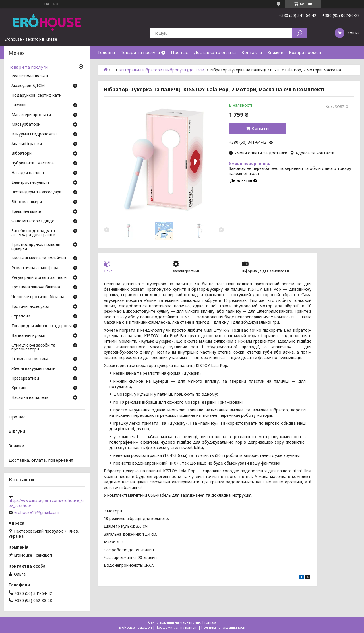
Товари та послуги (140, 52)
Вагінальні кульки (28, 336)
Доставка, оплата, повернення (41, 460)
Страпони (21, 316)
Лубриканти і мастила (33, 163)
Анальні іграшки (27, 144)
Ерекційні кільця (27, 212)
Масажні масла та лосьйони (39, 258)
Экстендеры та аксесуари (36, 192)
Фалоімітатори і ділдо (33, 221)
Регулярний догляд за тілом (39, 278)
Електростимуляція (30, 183)
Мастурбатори (26, 125)
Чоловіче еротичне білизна (38, 297)
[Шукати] (300, 33)
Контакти (252, 52)
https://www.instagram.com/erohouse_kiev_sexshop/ (46, 503)
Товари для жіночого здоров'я (42, 326)
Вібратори (21, 154)
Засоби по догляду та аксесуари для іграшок (33, 233)
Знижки (275, 52)
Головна (106, 52)
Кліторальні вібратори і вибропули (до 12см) (162, 70)
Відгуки (17, 431)
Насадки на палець (30, 398)
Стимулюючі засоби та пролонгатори (33, 347)
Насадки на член (28, 173)
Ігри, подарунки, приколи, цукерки (36, 247)
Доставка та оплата (215, 52)
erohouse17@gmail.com (37, 512)
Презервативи (25, 378)
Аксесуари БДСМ (28, 86)
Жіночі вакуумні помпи (33, 369)
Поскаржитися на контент (177, 627)
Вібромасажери (27, 202)
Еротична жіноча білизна (36, 287)
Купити (260, 129)
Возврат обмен (305, 52)
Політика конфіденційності (223, 627)
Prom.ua (209, 622)
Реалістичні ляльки (30, 76)
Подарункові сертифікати (36, 96)
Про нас (179, 52)
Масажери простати (31, 115)
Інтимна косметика (30, 359)
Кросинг (19, 388)
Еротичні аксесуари (30, 307)
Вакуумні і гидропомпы (34, 134)
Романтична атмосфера (35, 268)
